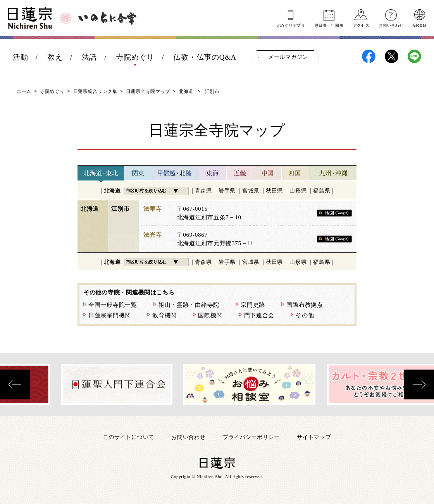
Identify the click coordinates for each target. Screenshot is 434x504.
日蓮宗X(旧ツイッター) (392, 56)
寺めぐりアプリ (291, 25)
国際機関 (210, 315)
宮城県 (251, 191)
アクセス (361, 25)
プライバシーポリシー (251, 437)
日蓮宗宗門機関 (110, 315)
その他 (305, 315)
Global (420, 25)
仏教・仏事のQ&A (205, 57)
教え (55, 57)
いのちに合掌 (107, 18)
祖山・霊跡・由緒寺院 (189, 305)
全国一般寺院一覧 (113, 305)
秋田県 (274, 191)
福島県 (322, 191)
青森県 (203, 191)
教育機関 (164, 315)
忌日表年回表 (329, 25)
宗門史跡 (253, 305)
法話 (89, 57)
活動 (20, 57)
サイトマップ (314, 437)
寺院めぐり (135, 57)
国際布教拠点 (305, 305)
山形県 (298, 191)
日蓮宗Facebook (369, 56)
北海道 (186, 91)
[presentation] (15, 384)
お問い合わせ (391, 25)
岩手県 (227, 191)
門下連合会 (259, 315)
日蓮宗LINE (414, 56)
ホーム (24, 91)
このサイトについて (129, 437)
